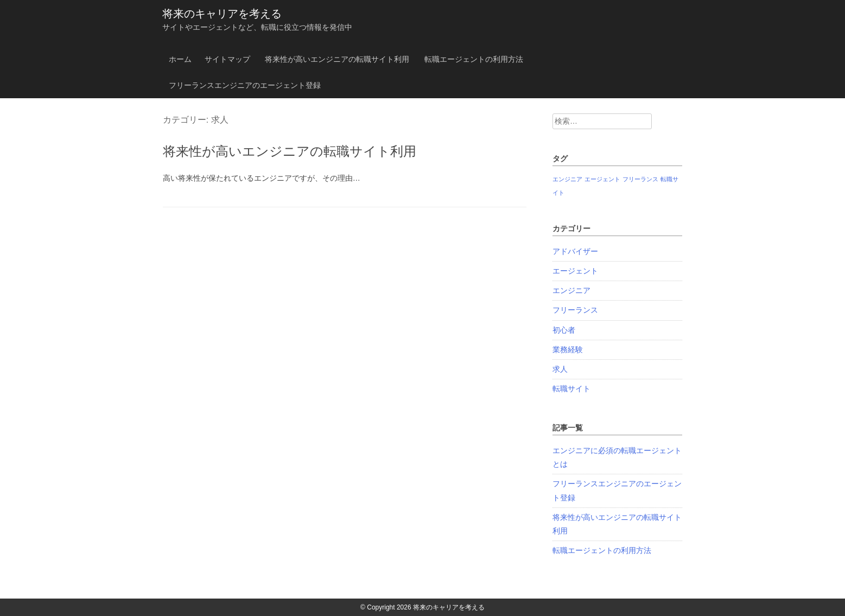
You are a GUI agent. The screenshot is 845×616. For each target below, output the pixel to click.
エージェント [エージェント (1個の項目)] (602, 179)
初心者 (564, 330)
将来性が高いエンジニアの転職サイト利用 (337, 59)
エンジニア (571, 290)
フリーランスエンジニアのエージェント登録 (245, 85)
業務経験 (568, 350)
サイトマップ (227, 59)
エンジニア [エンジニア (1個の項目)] (567, 179)
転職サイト (571, 389)
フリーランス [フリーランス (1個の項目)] (640, 179)
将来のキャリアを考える (222, 14)
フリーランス (575, 310)
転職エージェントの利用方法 (474, 59)
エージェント (575, 271)
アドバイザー (575, 251)
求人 (560, 369)
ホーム (180, 59)
